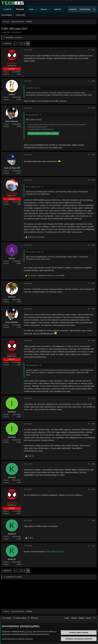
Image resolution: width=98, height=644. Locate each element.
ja (36, 237)
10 (28, 44)
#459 (93, 341)
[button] (36, 9)
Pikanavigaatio (7, 15)
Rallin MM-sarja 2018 (55, 552)
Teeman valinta (20, 618)
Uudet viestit (20, 15)
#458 (93, 309)
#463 (93, 489)
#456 (93, 245)
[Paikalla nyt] (12, 256)
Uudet (67, 618)
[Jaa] (89, 50)
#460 (93, 398)
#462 (93, 464)
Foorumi (20, 9)
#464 (93, 520)
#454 (93, 155)
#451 (93, 50)
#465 (93, 546)
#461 (93, 424)
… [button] (18, 44)
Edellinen (8, 44)
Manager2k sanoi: (32, 115)
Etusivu (89, 618)
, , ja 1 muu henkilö (46, 275)
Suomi (35, 618)
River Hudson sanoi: (33, 187)
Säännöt (58, 9)
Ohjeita (81, 618)
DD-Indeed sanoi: (32, 365)
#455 (93, 180)
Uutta (31, 9)
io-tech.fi (7, 9)
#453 (93, 108)
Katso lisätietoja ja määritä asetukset (17, 639)
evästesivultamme (47, 129)
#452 (93, 81)
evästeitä (28, 631)
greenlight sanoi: (32, 88)
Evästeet (7, 618)
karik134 (7, 32)
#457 (93, 283)
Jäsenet (44, 9)
